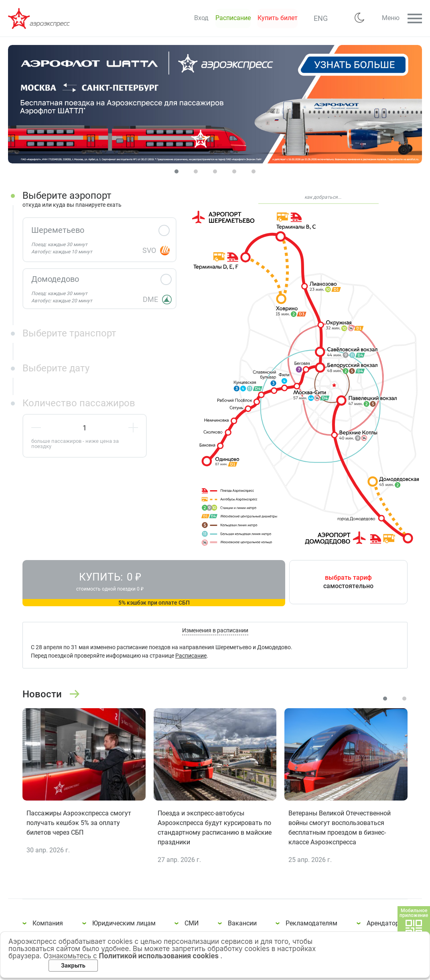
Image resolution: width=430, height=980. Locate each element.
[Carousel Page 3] (215, 171)
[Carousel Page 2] (196, 171)
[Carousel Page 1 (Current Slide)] (176, 171)
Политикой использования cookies (160, 956)
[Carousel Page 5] (254, 171)
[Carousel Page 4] (234, 171)
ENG (299, 18)
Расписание (191, 659)
